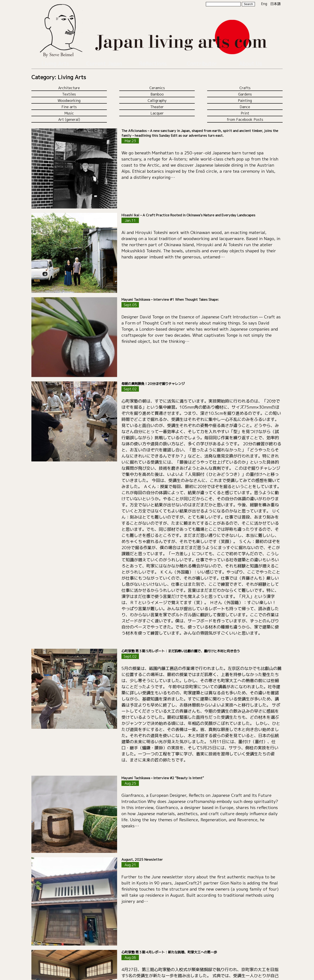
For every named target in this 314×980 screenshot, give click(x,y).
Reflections (153, 62)
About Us (250, 62)
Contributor (202, 62)
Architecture (69, 85)
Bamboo (157, 92)
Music (69, 111)
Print (245, 111)
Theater (157, 104)
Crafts (245, 85)
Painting (245, 98)
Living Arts (55, 62)
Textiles (69, 92)
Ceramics (157, 85)
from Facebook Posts (245, 117)
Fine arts (69, 104)
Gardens (245, 92)
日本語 (275, 4)
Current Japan (104, 62)
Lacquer (157, 111)
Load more (157, 960)
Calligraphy (157, 98)
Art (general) (69, 117)
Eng (264, 4)
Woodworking (69, 98)
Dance (245, 104)
